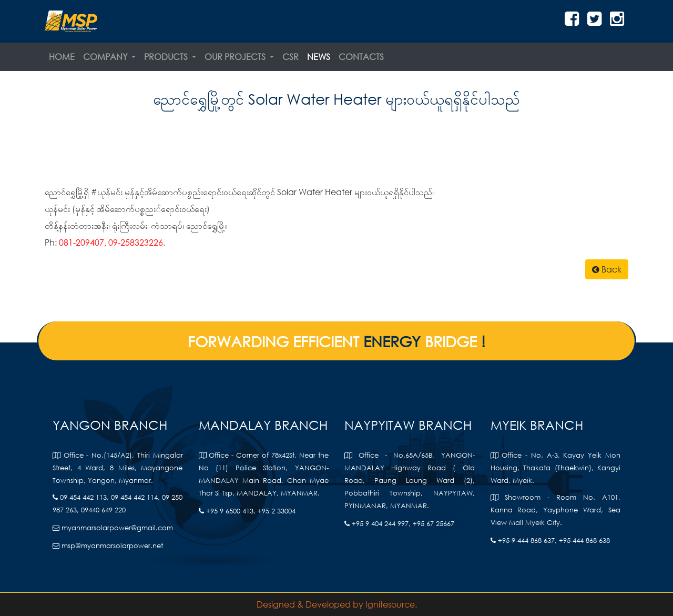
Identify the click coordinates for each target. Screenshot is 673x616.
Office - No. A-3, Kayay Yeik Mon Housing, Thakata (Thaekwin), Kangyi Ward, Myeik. (556, 468)
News (319, 57)
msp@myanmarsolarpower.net (108, 546)
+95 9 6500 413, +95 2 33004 (247, 511)
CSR (290, 57)
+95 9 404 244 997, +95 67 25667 (399, 524)
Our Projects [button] (236, 57)
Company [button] (106, 57)
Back (607, 269)
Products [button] (167, 57)
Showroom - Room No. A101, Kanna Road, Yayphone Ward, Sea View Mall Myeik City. (556, 510)
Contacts (361, 57)
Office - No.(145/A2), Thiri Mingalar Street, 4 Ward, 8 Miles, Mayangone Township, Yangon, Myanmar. (118, 468)
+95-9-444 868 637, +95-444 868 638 (550, 541)
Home (62, 57)
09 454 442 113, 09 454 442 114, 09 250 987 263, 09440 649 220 (118, 504)
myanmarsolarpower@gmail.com (113, 528)
